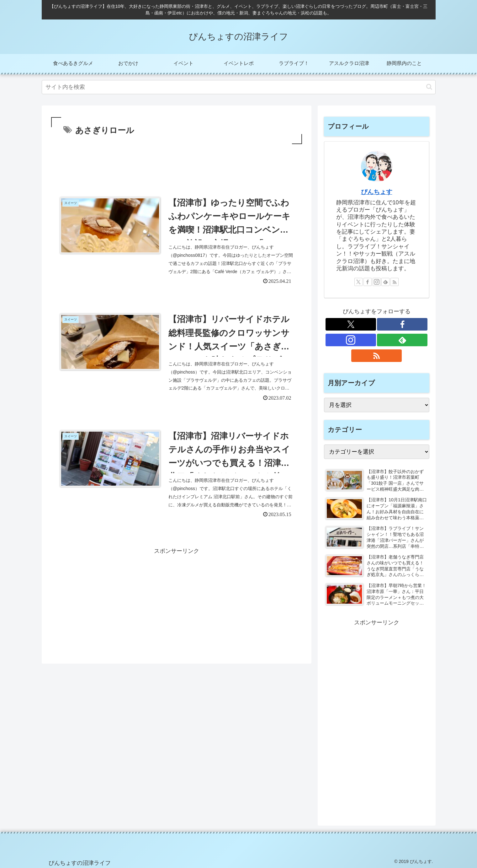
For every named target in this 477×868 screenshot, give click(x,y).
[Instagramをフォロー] (377, 282)
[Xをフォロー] (358, 282)
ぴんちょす (377, 192)
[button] (429, 87)
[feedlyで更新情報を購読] (385, 282)
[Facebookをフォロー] (368, 282)
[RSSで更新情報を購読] (395, 282)
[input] (239, 87)
